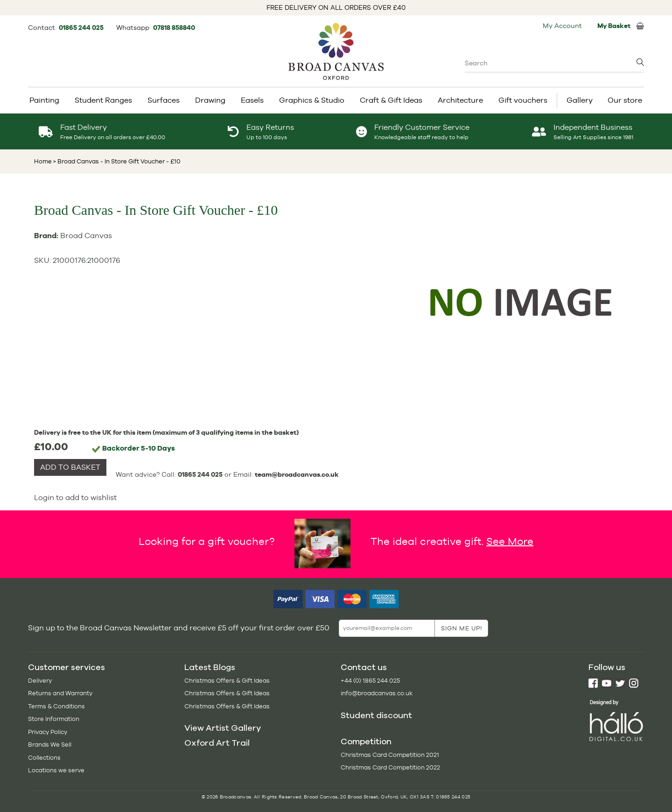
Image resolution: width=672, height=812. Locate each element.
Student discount (376, 715)
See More (510, 541)
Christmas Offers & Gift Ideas (227, 681)
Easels (252, 100)
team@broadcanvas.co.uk (297, 474)
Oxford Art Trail (217, 743)
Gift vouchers (523, 100)
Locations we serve (56, 770)
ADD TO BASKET (70, 467)
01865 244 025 (82, 28)
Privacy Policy (48, 732)
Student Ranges (103, 100)
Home (43, 161)
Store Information (54, 719)
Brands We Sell (50, 745)
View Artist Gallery (223, 728)
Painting (44, 100)
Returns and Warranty (60, 693)
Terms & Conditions (56, 706)
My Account (562, 26)
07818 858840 (174, 28)
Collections (44, 758)
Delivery (40, 681)
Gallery (580, 100)
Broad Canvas (86, 236)
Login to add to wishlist (75, 498)
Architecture (460, 100)
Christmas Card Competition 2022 (390, 767)
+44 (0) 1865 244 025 (370, 681)
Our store (625, 100)
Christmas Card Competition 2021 (390, 755)
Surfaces (164, 100)
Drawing (210, 100)
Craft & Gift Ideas (391, 100)
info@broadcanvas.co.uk (377, 693)
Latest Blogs (210, 667)
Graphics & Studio (312, 100)
